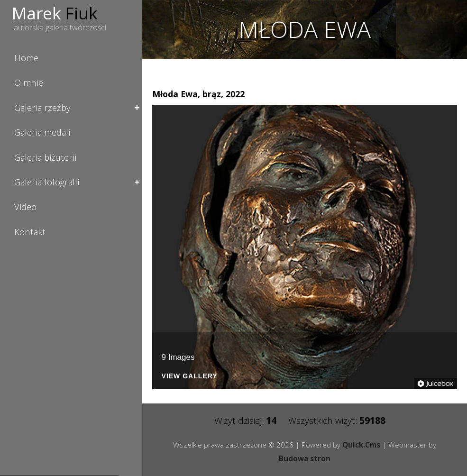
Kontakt (30, 232)
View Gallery (190, 376)
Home (26, 58)
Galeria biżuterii (45, 157)
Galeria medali (42, 132)
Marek (55, 13)
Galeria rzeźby (42, 107)
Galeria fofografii (47, 182)
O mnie (29, 82)
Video (25, 206)
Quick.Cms (361, 445)
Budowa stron (305, 458)
